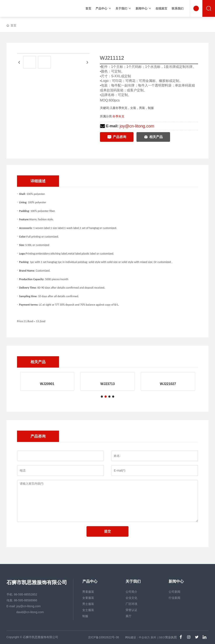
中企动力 (144, 637)
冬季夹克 (118, 116)
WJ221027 (168, 384)
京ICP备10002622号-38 (104, 637)
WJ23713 (108, 384)
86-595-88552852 (26, 594)
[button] (102, 397)
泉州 (153, 637)
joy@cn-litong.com (137, 126)
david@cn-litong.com (30, 612)
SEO (162, 637)
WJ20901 (47, 384)
